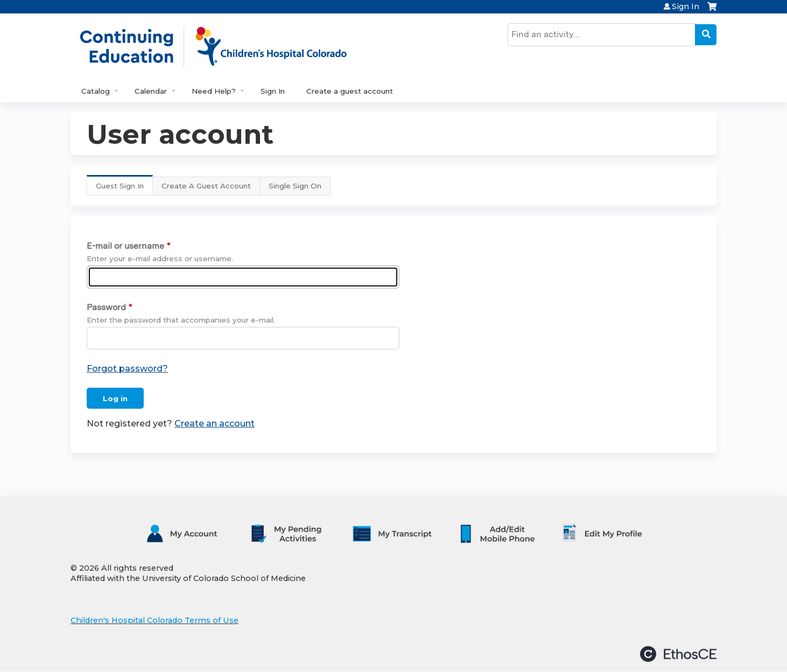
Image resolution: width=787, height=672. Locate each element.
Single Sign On (295, 186)
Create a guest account (350, 91)
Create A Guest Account (206, 186)
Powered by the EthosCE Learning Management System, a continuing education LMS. (678, 654)
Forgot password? (127, 369)
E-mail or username (125, 246)
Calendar (151, 91)
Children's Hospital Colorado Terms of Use (154, 620)
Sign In (686, 6)
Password (106, 307)
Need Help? (214, 91)
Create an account (215, 423)
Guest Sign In (124, 188)
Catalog (96, 91)
